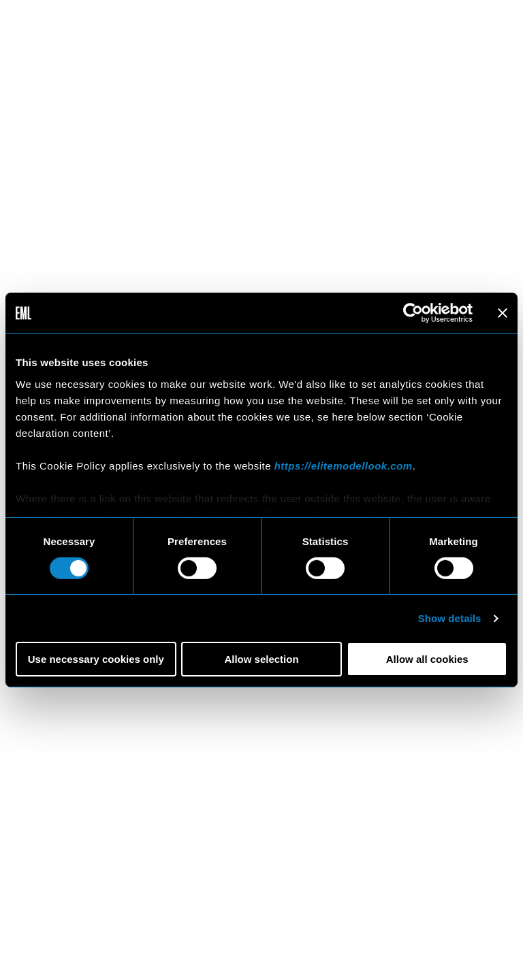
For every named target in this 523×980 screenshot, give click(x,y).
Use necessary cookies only (96, 659)
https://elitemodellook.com (344, 465)
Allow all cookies (427, 659)
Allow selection (261, 659)
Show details (450, 618)
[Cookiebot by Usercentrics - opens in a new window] (413, 313)
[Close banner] (503, 313)
